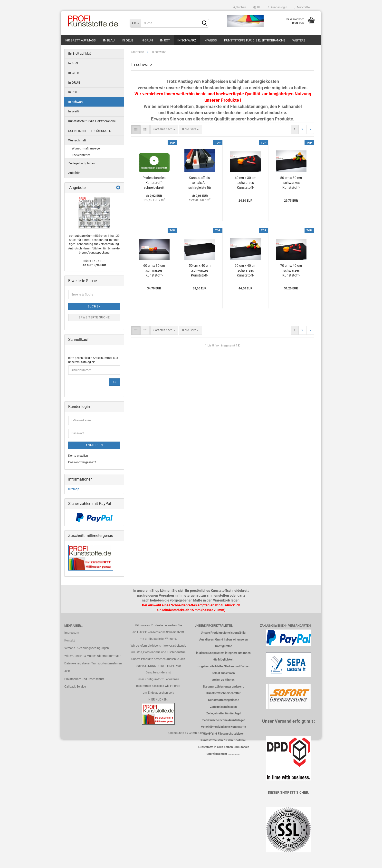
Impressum (72, 633)
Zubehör (74, 173)
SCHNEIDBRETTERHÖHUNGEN (90, 131)
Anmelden (94, 445)
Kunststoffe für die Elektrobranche (255, 40)
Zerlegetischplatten (82, 163)
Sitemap (74, 489)
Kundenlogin (278, 7)
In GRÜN (147, 40)
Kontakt (70, 641)
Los (115, 382)
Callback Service (75, 687)
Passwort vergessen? (82, 462)
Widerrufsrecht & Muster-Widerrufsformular (92, 656)
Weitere (299, 40)
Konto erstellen (78, 456)
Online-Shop (176, 733)
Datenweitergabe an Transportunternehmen (93, 663)
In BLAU (109, 40)
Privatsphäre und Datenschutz (84, 679)
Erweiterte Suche (94, 317)
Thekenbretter (81, 155)
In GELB (128, 40)
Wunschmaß (77, 140)
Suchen (239, 7)
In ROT (165, 40)
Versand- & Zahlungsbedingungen (87, 648)
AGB (67, 671)
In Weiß (210, 40)
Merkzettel (302, 7)
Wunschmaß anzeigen (87, 148)
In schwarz (187, 40)
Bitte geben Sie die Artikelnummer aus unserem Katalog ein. (93, 360)
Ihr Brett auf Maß (80, 40)
